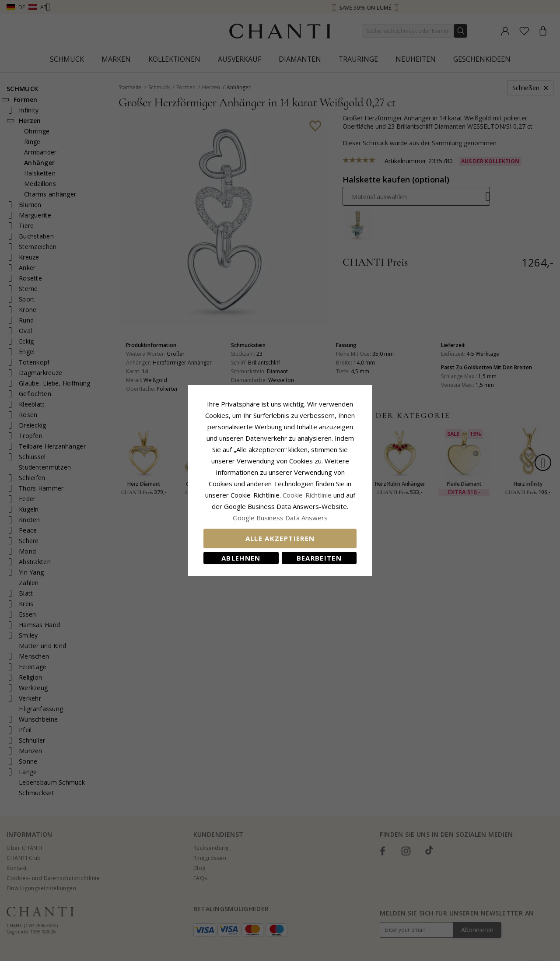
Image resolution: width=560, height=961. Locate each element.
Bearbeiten (319, 558)
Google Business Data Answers (280, 518)
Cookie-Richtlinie (307, 495)
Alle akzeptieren (280, 538)
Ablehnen (241, 558)
